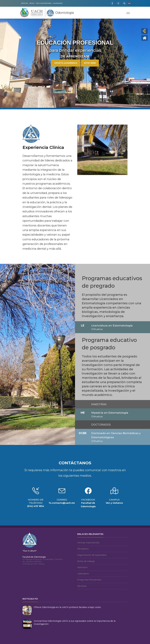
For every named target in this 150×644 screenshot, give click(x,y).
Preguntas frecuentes (89, 580)
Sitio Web (90, 63)
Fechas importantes (88, 543)
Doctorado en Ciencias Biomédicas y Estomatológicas (116, 435)
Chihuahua (97, 329)
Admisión (82, 567)
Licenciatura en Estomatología (112, 325)
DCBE (83, 433)
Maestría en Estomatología (110, 413)
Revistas (82, 586)
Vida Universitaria (44, 3)
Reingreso (83, 549)
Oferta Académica (66, 63)
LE (83, 325)
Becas (32, 3)
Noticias (25, 3)
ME (83, 413)
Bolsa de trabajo (86, 561)
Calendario (58, 3)
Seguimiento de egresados (92, 555)
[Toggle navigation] (128, 13)
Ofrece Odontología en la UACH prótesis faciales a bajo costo (67, 607)
